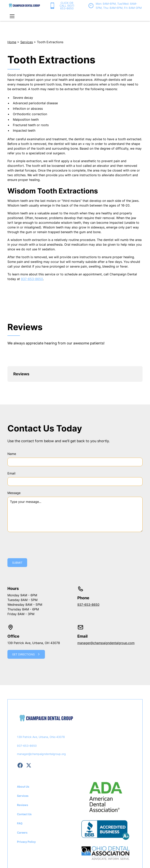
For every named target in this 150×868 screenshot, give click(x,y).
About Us (23, 761)
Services (27, 42)
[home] (24, 6)
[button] (11, 16)
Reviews (23, 779)
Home (12, 42)
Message (14, 467)
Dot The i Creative (95, 852)
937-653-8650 (32, 279)
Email (11, 447)
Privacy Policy (26, 816)
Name (12, 428)
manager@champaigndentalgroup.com (106, 617)
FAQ (20, 797)
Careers (22, 807)
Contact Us (24, 788)
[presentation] (37, 518)
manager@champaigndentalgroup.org (41, 728)
